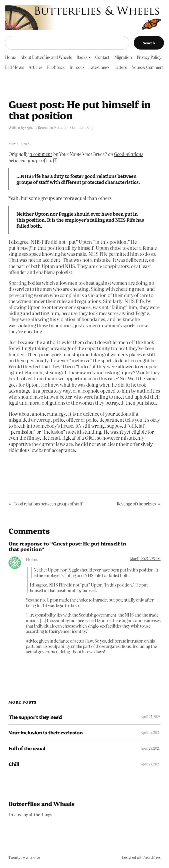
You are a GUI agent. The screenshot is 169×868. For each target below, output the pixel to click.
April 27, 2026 (151, 717)
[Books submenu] (89, 57)
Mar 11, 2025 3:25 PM (145, 559)
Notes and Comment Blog (74, 127)
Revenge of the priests (136, 504)
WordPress (152, 857)
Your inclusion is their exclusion (45, 732)
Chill (14, 764)
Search (149, 43)
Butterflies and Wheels (42, 803)
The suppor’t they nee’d (35, 717)
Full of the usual (27, 748)
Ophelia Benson (37, 127)
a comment (41, 154)
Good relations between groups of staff (48, 504)
